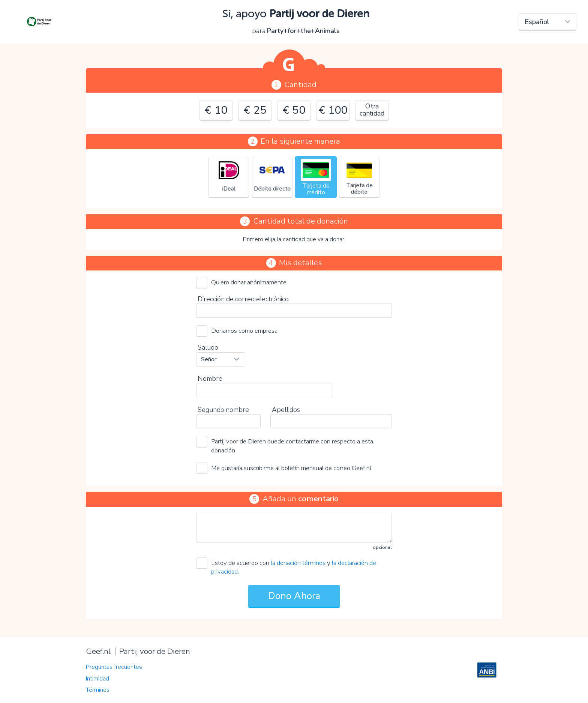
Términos (98, 690)
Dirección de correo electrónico (243, 299)
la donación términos (298, 563)
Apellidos (286, 410)
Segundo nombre (223, 410)
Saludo (208, 347)
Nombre (210, 379)
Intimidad (97, 679)
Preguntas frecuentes (114, 667)
